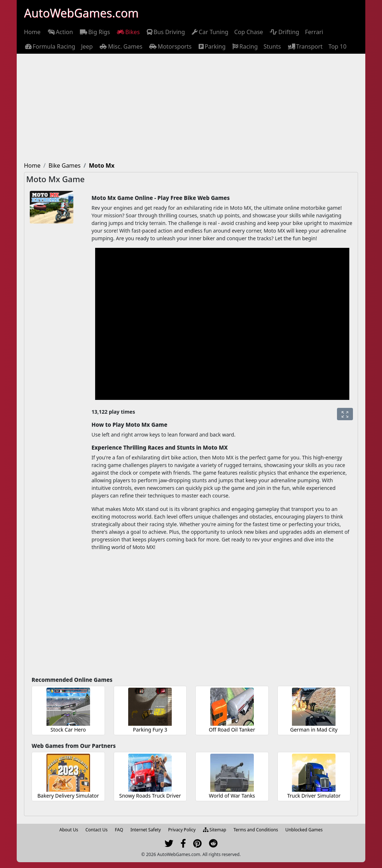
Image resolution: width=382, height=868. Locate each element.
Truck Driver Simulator (314, 796)
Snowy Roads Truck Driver (150, 796)
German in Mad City (314, 730)
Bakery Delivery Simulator (68, 796)
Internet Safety (146, 830)
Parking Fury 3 (150, 730)
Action (60, 32)
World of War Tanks (232, 796)
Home (32, 32)
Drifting (284, 32)
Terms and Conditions (256, 830)
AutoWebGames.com (81, 13)
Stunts (272, 46)
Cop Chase (249, 32)
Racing (244, 46)
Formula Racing (50, 46)
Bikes (128, 32)
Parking (212, 46)
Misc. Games (120, 46)
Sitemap (215, 830)
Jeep (87, 46)
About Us (69, 830)
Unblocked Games (304, 830)
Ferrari (314, 32)
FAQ (119, 830)
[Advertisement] (191, 108)
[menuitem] (32, 32)
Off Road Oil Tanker (232, 730)
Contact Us (96, 830)
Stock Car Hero (68, 730)
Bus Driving (165, 32)
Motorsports (170, 46)
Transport (305, 46)
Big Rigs (94, 32)
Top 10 (337, 46)
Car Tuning (210, 32)
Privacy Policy (182, 830)
